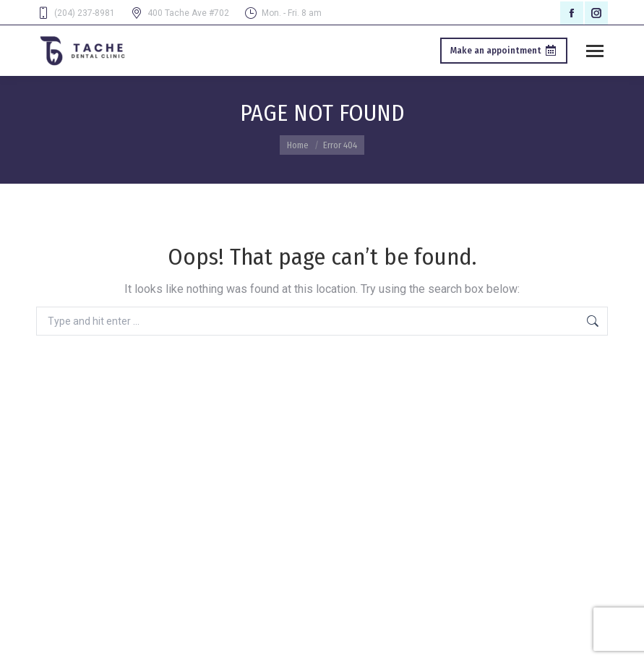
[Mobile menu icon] (595, 51)
